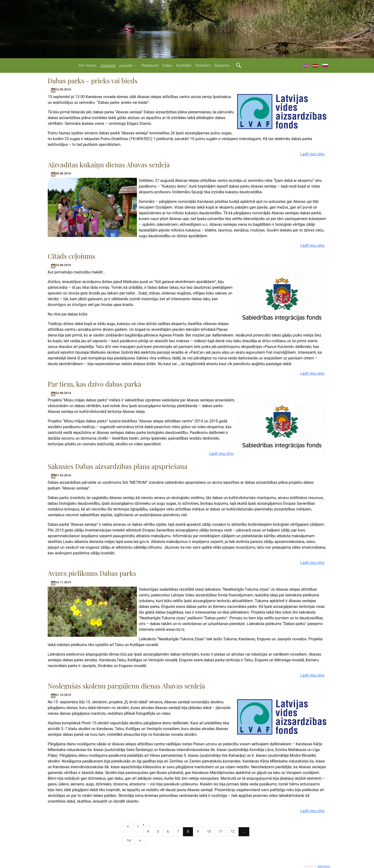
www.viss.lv (324, 866)
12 (233, 831)
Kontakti (184, 65)
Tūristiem (203, 65)
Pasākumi (150, 65)
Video (167, 65)
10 (209, 831)
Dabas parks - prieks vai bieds (93, 81)
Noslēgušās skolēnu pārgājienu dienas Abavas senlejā (126, 686)
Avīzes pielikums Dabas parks (92, 573)
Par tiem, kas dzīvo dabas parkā (94, 384)
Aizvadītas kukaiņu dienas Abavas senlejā (109, 165)
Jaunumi (108, 65)
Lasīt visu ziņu (312, 154)
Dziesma (222, 65)
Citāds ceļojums (71, 256)
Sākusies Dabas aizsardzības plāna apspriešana (118, 466)
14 (129, 841)
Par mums (87, 65)
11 (221, 831)
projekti (128, 66)
